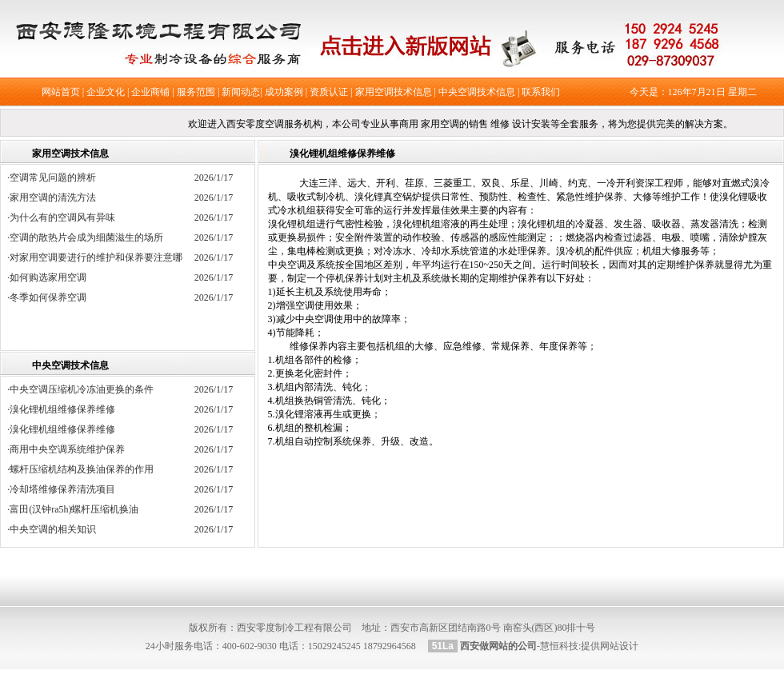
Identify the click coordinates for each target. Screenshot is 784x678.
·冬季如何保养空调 (52, 297)
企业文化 (106, 92)
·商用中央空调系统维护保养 (66, 449)
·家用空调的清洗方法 (56, 197)
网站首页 (61, 92)
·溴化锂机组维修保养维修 (61, 409)
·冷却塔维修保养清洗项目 (61, 489)
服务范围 (196, 92)
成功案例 (284, 92)
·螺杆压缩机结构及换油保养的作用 (80, 469)
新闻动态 (241, 92)
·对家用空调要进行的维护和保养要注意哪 (100, 257)
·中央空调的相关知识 (52, 529)
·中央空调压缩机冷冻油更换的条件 (80, 389)
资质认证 (329, 92)
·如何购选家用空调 (52, 277)
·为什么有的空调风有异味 (66, 217)
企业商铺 (150, 92)
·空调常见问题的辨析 (56, 177)
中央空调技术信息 (477, 92)
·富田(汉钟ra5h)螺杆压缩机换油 (73, 509)
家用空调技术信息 (394, 92)
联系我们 (541, 92)
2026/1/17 (214, 177)
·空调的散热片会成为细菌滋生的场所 (90, 237)
